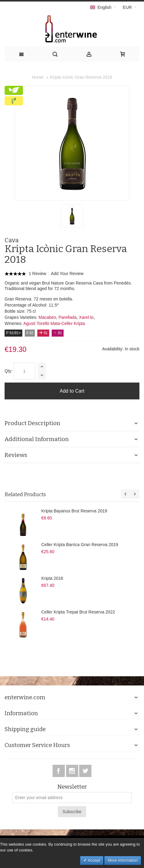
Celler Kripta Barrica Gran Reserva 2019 (80, 545)
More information (123, 860)
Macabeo (47, 317)
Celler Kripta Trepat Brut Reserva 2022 (78, 612)
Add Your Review (67, 274)
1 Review (38, 274)
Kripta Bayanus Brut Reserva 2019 (74, 511)
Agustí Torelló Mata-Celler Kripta (54, 323)
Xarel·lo (86, 317)
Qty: (9, 371)
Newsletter (72, 787)
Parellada (67, 317)
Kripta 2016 (52, 578)
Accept (93, 860)
